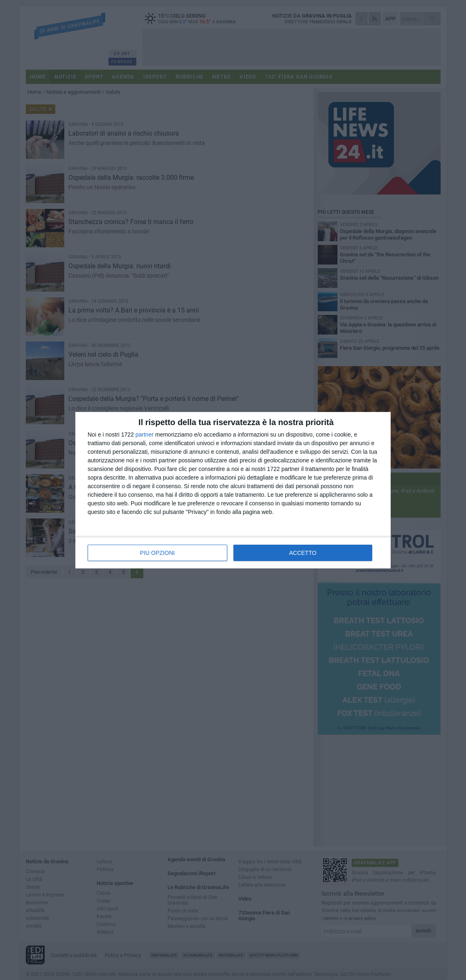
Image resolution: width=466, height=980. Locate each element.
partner (145, 435)
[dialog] (233, 490)
